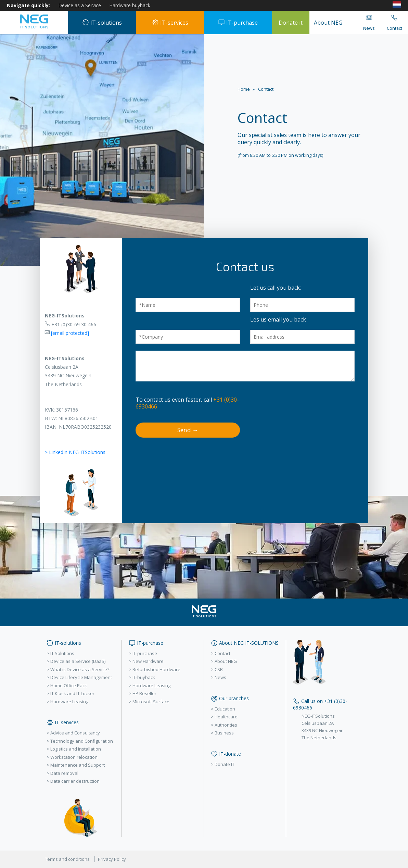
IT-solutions (102, 23)
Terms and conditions (67, 859)
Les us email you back (278, 319)
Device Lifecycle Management (81, 677)
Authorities (226, 725)
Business (224, 733)
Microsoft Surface (151, 702)
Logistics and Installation (76, 749)
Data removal (64, 773)
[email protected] (70, 333)
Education (225, 709)
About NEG (328, 23)
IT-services (170, 23)
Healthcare (226, 717)
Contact (222, 653)
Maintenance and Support (78, 765)
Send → (188, 430)
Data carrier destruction (75, 781)
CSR (219, 669)
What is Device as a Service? (80, 669)
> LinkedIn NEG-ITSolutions (75, 452)
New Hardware (148, 661)
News (220, 677)
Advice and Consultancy (75, 733)
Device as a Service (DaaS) (78, 661)
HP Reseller (144, 693)
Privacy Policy (112, 859)
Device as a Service (80, 5)
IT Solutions (62, 653)
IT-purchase (238, 23)
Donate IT (225, 764)
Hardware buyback (130, 5)
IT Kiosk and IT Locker (72, 693)
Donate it (291, 23)
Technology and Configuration (82, 741)
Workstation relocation (74, 757)
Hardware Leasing (69, 702)
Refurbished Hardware (156, 669)
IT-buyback (144, 677)
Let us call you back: (276, 288)
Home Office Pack (69, 685)
